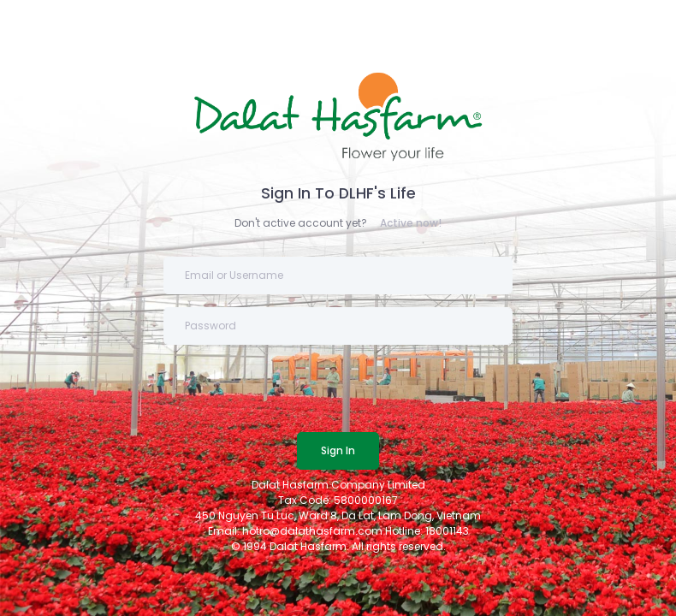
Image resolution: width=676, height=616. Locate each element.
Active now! (411, 223)
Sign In (338, 450)
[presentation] (294, 391)
